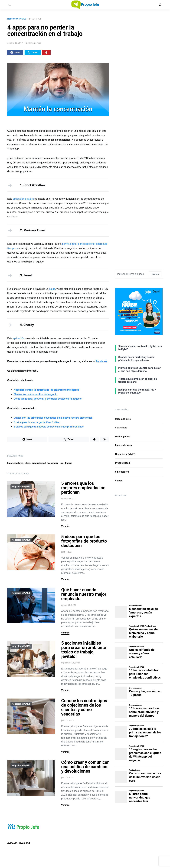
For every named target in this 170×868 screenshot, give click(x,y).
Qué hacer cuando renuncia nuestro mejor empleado (84, 594)
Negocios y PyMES (17, 19)
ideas (27, 463)
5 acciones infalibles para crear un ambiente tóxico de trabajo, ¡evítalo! (84, 650)
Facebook (101, 361)
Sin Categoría (122, 472)
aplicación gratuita (23, 199)
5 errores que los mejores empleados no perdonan (83, 488)
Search (155, 274)
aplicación (19, 338)
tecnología (53, 463)
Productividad (123, 463)
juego (52, 289)
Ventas (119, 481)
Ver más (65, 526)
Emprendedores (15, 463)
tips (62, 463)
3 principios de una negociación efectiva (37, 422)
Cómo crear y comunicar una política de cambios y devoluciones (85, 767)
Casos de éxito (123, 419)
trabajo (69, 463)
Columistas (121, 428)
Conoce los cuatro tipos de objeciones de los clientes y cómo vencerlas (84, 707)
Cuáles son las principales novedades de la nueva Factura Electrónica (53, 418)
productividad (39, 463)
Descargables (122, 437)
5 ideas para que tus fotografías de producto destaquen (84, 541)
